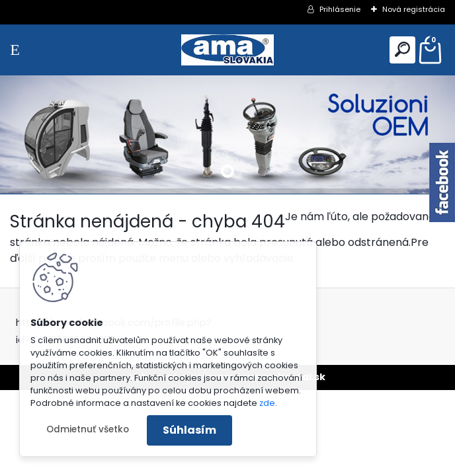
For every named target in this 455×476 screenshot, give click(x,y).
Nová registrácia (414, 9)
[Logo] (227, 50)
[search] (402, 49)
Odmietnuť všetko (88, 429)
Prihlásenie (340, 9)
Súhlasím (189, 430)
